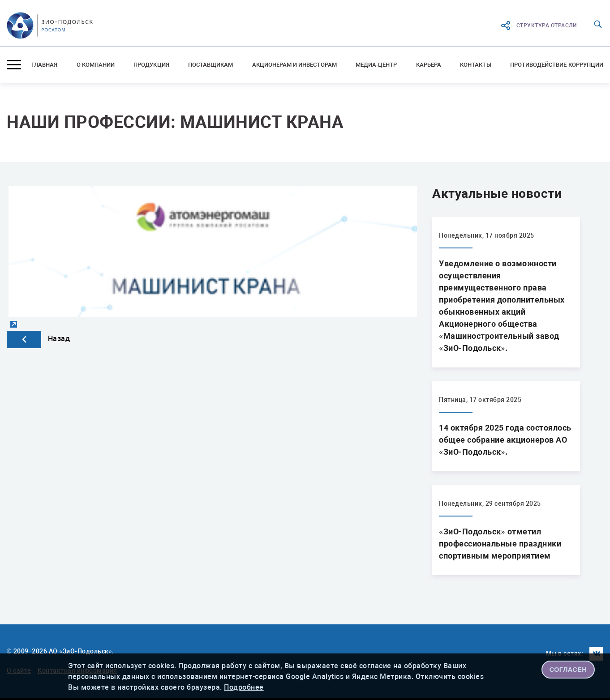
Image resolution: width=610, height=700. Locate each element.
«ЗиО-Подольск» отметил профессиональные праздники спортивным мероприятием (500, 544)
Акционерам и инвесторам (294, 65)
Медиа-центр (376, 65)
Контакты (475, 65)
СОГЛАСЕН (568, 670)
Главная (44, 65)
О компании (96, 65)
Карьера (429, 65)
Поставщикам (211, 65)
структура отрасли (539, 26)
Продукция (151, 65)
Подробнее (244, 687)
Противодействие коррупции (557, 65)
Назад (38, 339)
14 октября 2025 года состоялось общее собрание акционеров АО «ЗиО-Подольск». (505, 440)
